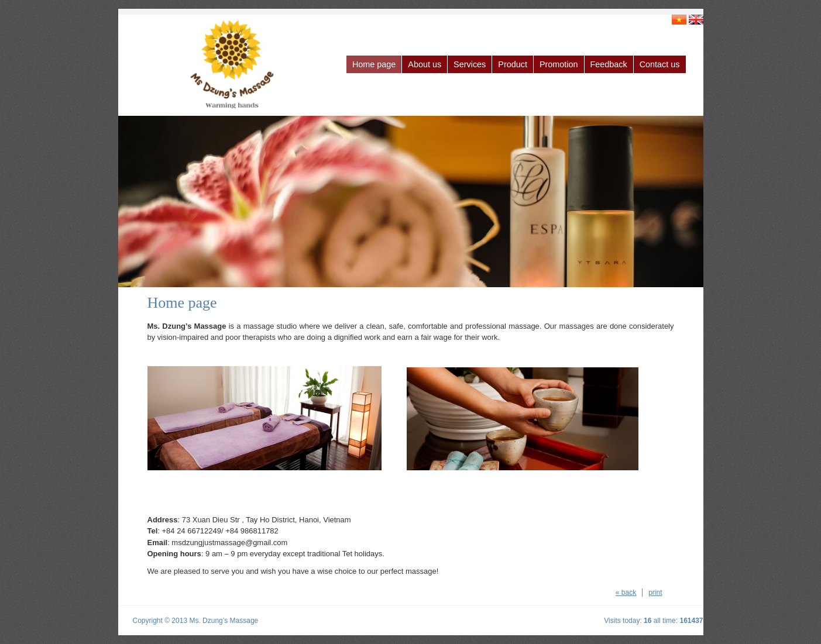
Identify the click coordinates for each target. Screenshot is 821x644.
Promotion (559, 64)
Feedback (609, 64)
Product (513, 64)
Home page (374, 64)
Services (470, 64)
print (655, 593)
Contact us (660, 64)
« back (626, 593)
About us (425, 64)
